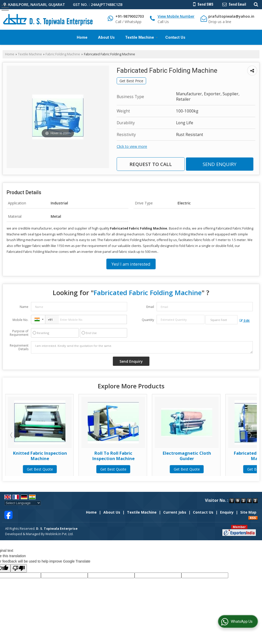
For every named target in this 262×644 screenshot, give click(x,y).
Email (150, 307)
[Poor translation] (19, 568)
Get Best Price (131, 81)
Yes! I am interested (131, 264)
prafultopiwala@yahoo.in (231, 16)
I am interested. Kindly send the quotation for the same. (142, 347)
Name (24, 307)
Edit (245, 321)
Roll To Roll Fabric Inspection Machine (187, 456)
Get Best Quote (40, 469)
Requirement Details (19, 347)
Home (82, 37)
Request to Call (151, 164)
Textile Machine (141, 37)
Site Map (248, 512)
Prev (12, 435)
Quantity (148, 320)
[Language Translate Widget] (23, 503)
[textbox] (221, 320)
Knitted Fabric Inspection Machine (113, 456)
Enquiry (227, 512)
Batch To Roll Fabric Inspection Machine (40, 456)
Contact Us (175, 37)
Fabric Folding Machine (63, 54)
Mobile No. (20, 320)
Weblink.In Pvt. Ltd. (59, 534)
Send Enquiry (220, 164)
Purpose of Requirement (19, 333)
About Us (106, 37)
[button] (176, 16)
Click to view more (132, 146)
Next (250, 435)
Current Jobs (175, 512)
